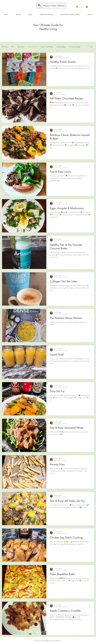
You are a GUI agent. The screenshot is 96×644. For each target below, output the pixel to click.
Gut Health (21, 47)
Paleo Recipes (32, 47)
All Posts (5, 47)
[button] (87, 6)
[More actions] (90, 57)
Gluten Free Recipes (47, 47)
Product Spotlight (75, 47)
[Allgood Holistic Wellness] (54, 6)
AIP (12, 47)
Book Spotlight (61, 47)
